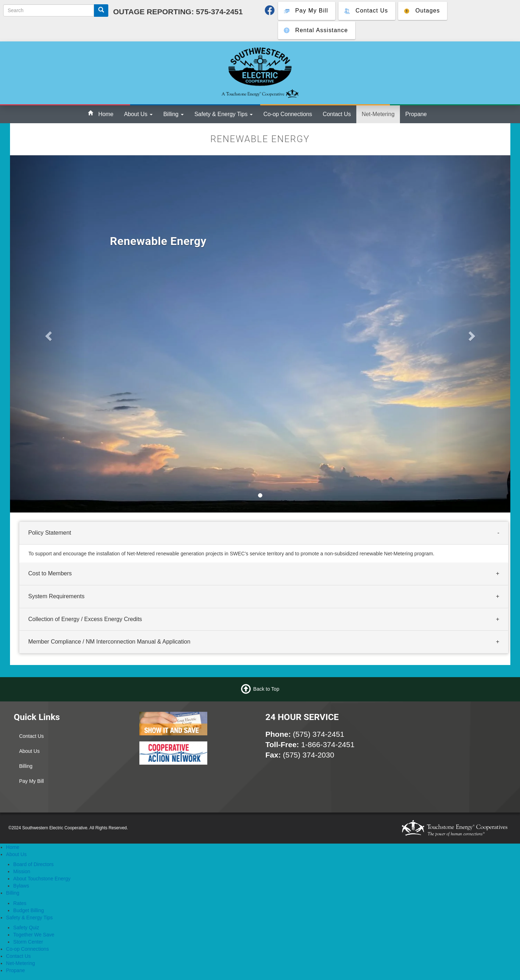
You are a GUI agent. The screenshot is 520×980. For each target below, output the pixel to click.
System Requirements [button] (56, 596)
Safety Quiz (26, 927)
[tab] (264, 533)
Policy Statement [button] (50, 533)
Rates (20, 903)
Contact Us (337, 114)
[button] (48, 334)
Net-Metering (378, 114)
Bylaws (21, 886)
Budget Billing (29, 910)
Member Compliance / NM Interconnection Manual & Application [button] (109, 642)
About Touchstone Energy (42, 879)
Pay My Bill (31, 781)
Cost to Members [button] (50, 573)
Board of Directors (33, 864)
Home (106, 114)
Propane (416, 114)
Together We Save (34, 935)
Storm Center (28, 942)
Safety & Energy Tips (224, 114)
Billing (174, 114)
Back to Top (266, 689)
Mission (22, 871)
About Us (138, 114)
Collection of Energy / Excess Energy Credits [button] (85, 619)
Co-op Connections (288, 114)
